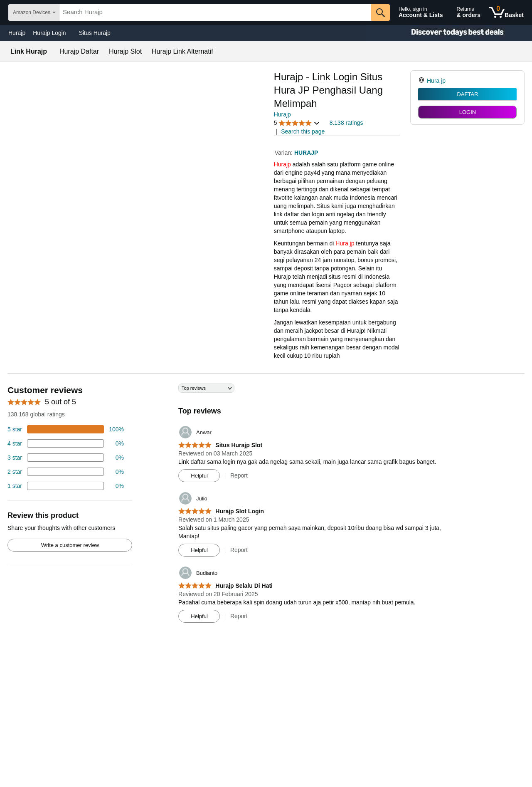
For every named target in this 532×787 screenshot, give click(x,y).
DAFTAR (467, 94)
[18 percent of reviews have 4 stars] (66, 443)
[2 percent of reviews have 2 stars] (66, 472)
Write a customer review (70, 545)
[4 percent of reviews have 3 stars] (66, 458)
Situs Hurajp (95, 33)
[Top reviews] (266, 506)
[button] (297, 123)
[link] (422, 81)
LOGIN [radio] (468, 112)
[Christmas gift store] (449, 33)
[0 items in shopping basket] (506, 12)
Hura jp (345, 243)
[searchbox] (215, 12)
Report (239, 475)
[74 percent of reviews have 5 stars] (66, 429)
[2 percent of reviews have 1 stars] (66, 486)
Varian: (284, 153)
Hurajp (17, 33)
